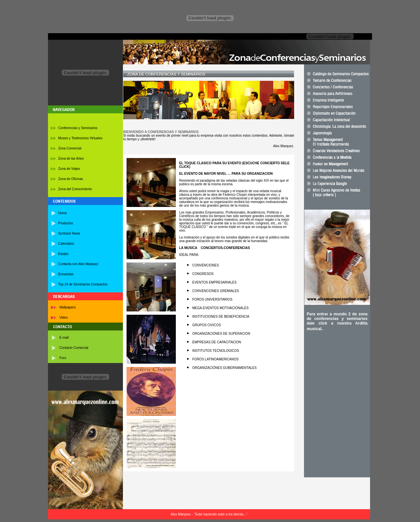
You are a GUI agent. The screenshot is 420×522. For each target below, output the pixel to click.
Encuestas (66, 274)
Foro (63, 358)
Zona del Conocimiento (75, 189)
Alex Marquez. (284, 146)
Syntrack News (69, 233)
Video (64, 318)
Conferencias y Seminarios (78, 128)
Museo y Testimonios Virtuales (80, 138)
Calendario (66, 244)
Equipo (63, 254)
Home (63, 213)
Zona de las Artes (71, 159)
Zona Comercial (70, 148)
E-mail (64, 338)
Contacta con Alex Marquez (78, 264)
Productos (66, 223)
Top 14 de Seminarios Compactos (83, 284)
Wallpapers (68, 307)
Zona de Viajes (69, 169)
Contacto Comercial (74, 348)
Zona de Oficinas (71, 179)
